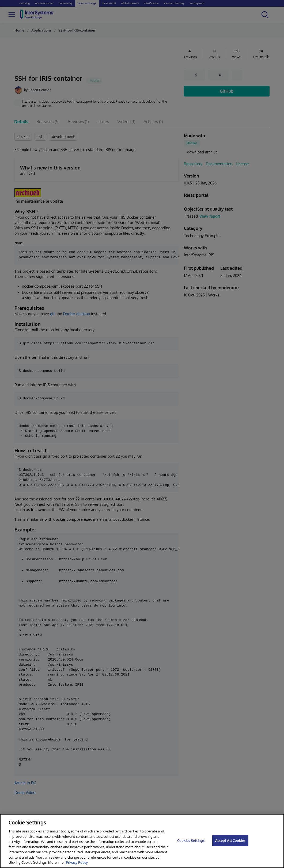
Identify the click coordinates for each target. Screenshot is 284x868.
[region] (142, 841)
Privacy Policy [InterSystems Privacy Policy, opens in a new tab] (77, 862)
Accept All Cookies (230, 840)
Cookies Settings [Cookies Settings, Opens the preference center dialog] (191, 840)
